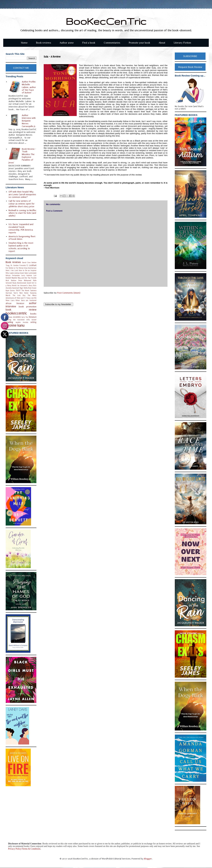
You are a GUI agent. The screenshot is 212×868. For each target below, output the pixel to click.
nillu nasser (31, 320)
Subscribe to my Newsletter (58, 304)
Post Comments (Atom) (69, 293)
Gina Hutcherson (30, 268)
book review (21, 310)
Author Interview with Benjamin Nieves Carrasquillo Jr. (29, 121)
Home (24, 43)
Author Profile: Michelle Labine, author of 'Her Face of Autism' (29, 87)
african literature (15, 303)
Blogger (148, 859)
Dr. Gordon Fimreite (18, 265)
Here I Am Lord (12, 270)
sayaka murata (22, 322)
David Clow (26, 263)
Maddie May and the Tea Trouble (24, 278)
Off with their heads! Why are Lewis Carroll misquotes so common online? (22, 194)
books (33, 314)
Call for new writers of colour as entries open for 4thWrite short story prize (22, 204)
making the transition (15, 320)
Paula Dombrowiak (19, 283)
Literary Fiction (182, 43)
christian (9, 317)
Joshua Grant (19, 273)
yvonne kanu (15, 326)
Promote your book (139, 43)
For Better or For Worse (15, 268)
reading (9, 322)
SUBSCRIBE (190, 56)
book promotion (28, 307)
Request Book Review (190, 67)
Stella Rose (28, 288)
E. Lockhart (32, 265)
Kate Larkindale (31, 273)
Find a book (89, 43)
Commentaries (112, 43)
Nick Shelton (11, 281)
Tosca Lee (30, 298)
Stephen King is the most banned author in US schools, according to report (21, 247)
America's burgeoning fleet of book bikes (22, 238)
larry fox (25, 317)
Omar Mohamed (25, 281)
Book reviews (44, 43)
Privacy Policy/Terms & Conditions (24, 849)
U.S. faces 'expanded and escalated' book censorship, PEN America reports (21, 228)
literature (33, 317)
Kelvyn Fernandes (13, 275)
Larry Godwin (27, 275)
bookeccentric (16, 313)
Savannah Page (18, 288)
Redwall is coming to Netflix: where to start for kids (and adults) (22, 213)
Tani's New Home (21, 293)
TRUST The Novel (22, 291)
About (162, 43)
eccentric (17, 317)
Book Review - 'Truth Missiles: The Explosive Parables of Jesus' (22, 156)
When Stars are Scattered (26, 300)
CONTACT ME (21, 68)
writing (33, 322)
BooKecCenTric (106, 21)
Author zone (67, 43)
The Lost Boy (19, 295)
